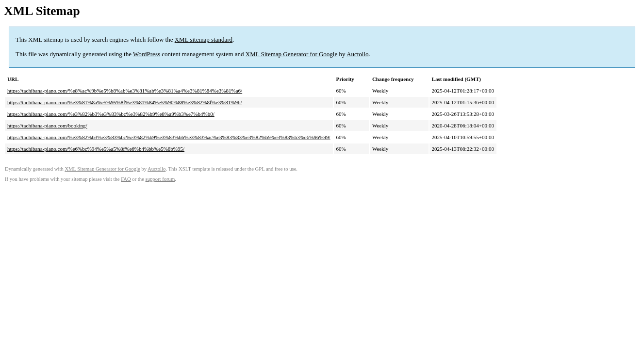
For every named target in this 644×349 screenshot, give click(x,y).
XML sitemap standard (204, 40)
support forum (160, 179)
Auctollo (358, 54)
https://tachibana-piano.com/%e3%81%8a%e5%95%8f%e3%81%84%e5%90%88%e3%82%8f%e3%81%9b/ (125, 102)
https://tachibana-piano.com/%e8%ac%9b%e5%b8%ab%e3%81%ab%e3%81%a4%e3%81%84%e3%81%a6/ (125, 91)
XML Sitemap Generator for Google (291, 54)
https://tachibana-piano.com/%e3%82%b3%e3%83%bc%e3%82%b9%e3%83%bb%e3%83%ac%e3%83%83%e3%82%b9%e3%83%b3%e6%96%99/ (169, 137)
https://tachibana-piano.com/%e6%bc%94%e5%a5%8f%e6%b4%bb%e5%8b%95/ (96, 149)
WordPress (147, 54)
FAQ (126, 179)
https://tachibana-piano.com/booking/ (47, 126)
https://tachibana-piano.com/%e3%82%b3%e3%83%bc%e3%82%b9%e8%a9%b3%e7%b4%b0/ (111, 114)
